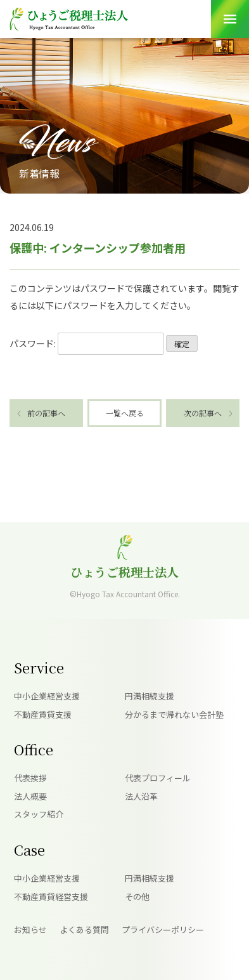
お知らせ (30, 930)
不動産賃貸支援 (43, 714)
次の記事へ (203, 413)
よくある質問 (84, 930)
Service (39, 667)
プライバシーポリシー (163, 930)
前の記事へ (46, 413)
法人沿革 (141, 796)
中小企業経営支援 (47, 696)
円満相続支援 (150, 696)
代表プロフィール (158, 778)
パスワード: (87, 343)
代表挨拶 (30, 778)
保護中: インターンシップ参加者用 (98, 248)
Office (34, 749)
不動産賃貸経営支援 (51, 897)
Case (29, 850)
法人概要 (30, 796)
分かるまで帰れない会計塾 (174, 714)
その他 (137, 897)
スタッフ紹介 (39, 814)
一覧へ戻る (125, 413)
